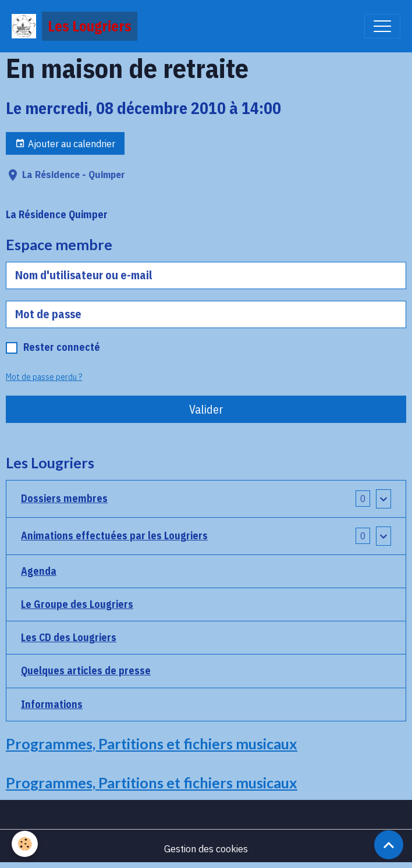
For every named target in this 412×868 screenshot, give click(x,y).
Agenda (39, 571)
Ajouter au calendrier (65, 143)
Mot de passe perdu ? (44, 377)
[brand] (74, 26)
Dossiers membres (64, 498)
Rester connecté (62, 347)
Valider (206, 409)
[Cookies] (25, 844)
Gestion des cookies (206, 849)
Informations (52, 704)
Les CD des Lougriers (69, 637)
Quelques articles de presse (86, 670)
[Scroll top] (389, 845)
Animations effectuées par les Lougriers (114, 536)
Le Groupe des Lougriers (77, 604)
